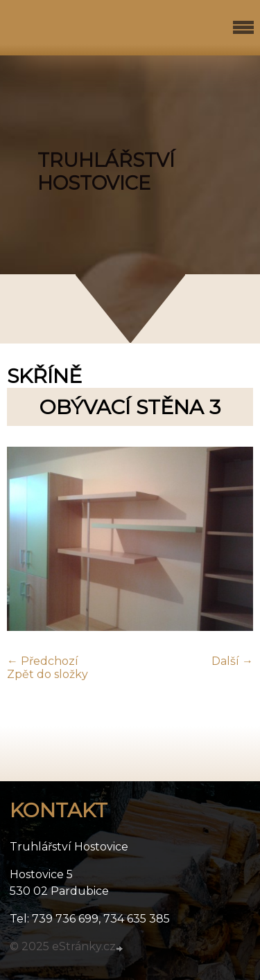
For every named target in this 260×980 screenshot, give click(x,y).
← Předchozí (43, 661)
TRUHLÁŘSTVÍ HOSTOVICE (106, 172)
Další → (232, 661)
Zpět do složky (47, 674)
